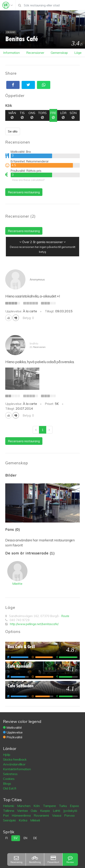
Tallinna (9, 811)
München (24, 806)
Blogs (7, 783)
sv (16, 838)
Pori (6, 815)
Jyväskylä (70, 811)
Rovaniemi (42, 815)
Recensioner (35, 53)
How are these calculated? (28, 180)
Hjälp (7, 755)
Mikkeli (35, 820)
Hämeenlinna (22, 815)
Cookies (9, 779)
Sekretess (10, 774)
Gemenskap (59, 53)
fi (7, 838)
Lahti (57, 811)
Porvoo (69, 815)
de (35, 838)
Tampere (50, 806)
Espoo (74, 806)
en (25, 838)
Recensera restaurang (24, 192)
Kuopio (45, 811)
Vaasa (57, 815)
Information (12, 53)
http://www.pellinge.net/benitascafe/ (34, 624)
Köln (37, 806)
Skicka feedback (15, 759)
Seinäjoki (10, 820)
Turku (63, 806)
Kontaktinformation (17, 769)
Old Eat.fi (10, 788)
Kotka (23, 820)
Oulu (34, 811)
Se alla (13, 131)
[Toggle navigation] (8, 5)
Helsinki (9, 806)
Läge (78, 53)
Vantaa (23, 811)
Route (65, 616)
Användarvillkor (14, 764)
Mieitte (17, 584)
